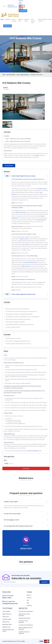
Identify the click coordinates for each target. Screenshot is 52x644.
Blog (28, 603)
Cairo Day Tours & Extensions (26, 611)
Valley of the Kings (20, 212)
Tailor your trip (23, 11)
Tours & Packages (14, 20)
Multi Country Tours (33, 21)
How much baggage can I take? (11, 520)
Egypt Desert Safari (7, 624)
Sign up (20, 4)
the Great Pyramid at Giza (30, 262)
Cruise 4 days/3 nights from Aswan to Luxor (24, 294)
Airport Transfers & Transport (43, 20)
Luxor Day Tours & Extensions (26, 625)
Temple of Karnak (42, 189)
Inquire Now (26, 468)
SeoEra (23, 641)
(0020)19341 (26, 549)
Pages (50, 19)
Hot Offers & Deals (7, 619)
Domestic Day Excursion (25, 618)
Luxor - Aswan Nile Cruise (23, 75)
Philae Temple (25, 266)
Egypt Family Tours (7, 614)
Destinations (8, 19)
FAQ (28, 600)
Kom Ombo (26, 244)
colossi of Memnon (41, 220)
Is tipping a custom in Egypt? (11, 502)
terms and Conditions (33, 451)
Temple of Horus (24, 239)
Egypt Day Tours (21, 20)
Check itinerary (9, 166)
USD (20, 8)
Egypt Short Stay (6, 627)
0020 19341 (7, 598)
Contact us (29, 606)
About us (29, 595)
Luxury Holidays (6, 611)
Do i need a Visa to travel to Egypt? (12, 514)
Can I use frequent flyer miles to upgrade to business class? (18, 526)
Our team (29, 598)
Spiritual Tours (6, 622)
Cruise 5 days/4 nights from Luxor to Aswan (24, 176)
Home (2, 19)
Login (20, 2)
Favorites (21, 1)
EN (21, 6)
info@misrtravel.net (10, 604)
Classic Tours (6, 617)
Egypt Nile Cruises (27, 20)
